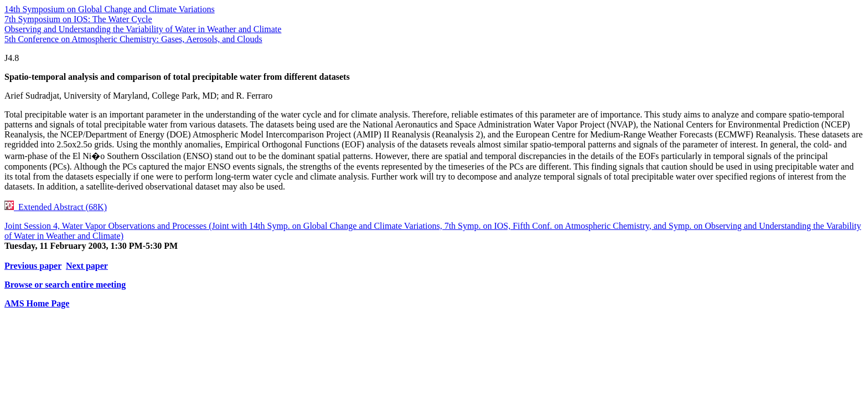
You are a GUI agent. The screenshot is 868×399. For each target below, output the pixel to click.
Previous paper (33, 266)
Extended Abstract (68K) (56, 207)
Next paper (87, 266)
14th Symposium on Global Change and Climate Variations (110, 9)
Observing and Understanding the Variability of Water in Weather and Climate (143, 29)
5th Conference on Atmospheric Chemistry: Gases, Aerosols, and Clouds (133, 39)
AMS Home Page (37, 303)
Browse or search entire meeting (65, 285)
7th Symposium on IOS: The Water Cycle (78, 19)
